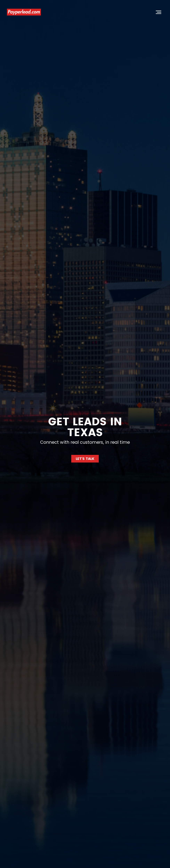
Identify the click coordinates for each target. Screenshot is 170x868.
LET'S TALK (85, 459)
